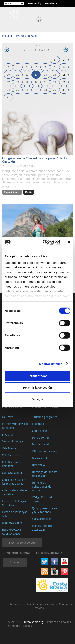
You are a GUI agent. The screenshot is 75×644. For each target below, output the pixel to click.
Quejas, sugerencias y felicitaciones (44, 510)
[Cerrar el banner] (69, 242)
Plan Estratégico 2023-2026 (42, 528)
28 (45, 90)
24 (8, 90)
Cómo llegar (40, 431)
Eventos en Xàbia (27, 36)
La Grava (7, 417)
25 (18, 90)
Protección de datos (19, 604)
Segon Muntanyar (13, 441)
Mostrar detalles (51, 364)
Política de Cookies (59, 622)
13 (36, 75)
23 (64, 82)
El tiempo (38, 424)
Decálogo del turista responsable (45, 474)
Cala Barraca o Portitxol (11, 464)
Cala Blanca (9, 448)
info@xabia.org (34, 622)
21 (45, 82)
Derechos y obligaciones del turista (42, 487)
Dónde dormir (41, 444)
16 (64, 75)
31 (8, 97)
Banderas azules (12, 523)
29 (55, 90)
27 (36, 90)
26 (27, 90)
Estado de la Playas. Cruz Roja (14, 503)
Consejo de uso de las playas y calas (14, 482)
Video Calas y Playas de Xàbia (15, 492)
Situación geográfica (44, 417)
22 (55, 82)
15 (55, 75)
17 (8, 82)
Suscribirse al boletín (22, 542)
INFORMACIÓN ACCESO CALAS (11, 532)
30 (64, 90)
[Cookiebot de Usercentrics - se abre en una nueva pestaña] (45, 242)
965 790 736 (13, 622)
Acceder (15, 562)
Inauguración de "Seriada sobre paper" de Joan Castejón (36, 160)
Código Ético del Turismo (42, 499)
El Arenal (8, 435)
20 (36, 82)
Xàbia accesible (41, 519)
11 (18, 75)
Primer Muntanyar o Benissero (15, 426)
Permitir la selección (37, 387)
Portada (7, 36)
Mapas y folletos (42, 458)
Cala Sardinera (11, 455)
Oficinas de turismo (44, 451)
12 (27, 75)
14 (45, 75)
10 (8, 75)
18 (18, 82)
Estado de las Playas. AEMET (15, 514)
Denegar (37, 399)
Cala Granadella (12, 473)
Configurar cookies (45, 604)
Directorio (38, 465)
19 (27, 82)
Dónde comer (41, 438)
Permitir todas (38, 376)
